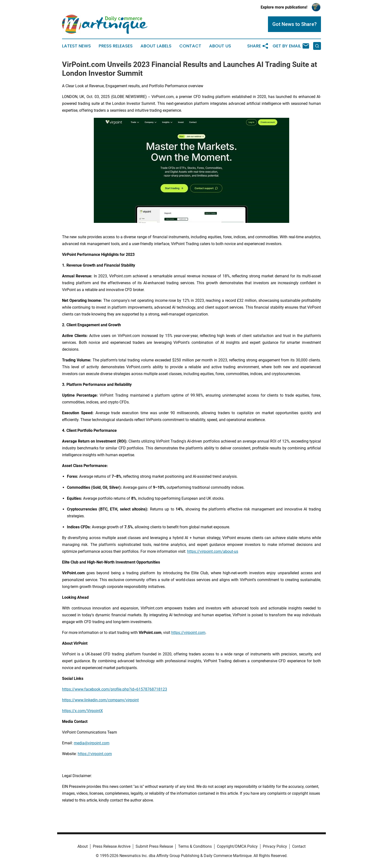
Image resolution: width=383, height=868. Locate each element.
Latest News (76, 46)
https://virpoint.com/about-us (213, 551)
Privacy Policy (275, 846)
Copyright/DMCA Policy (237, 846)
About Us (220, 46)
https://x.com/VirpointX (82, 711)
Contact (190, 46)
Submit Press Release (154, 846)
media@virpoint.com (92, 743)
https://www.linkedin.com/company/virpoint (100, 700)
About (83, 846)
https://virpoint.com (188, 633)
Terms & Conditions (195, 846)
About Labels (156, 46)
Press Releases (116, 46)
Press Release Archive (112, 846)
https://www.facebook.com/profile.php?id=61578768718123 (115, 689)
